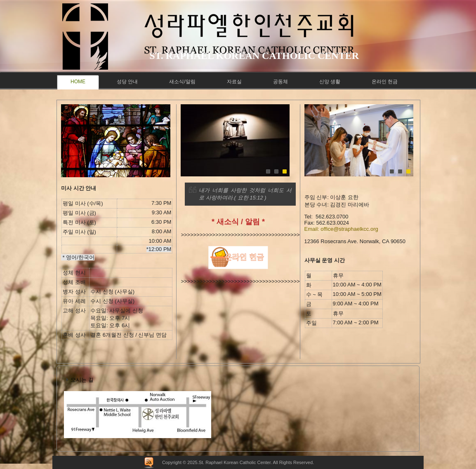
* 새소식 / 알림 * (238, 222)
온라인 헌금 (385, 82)
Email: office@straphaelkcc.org (341, 229)
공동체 (280, 82)
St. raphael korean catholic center (254, 56)
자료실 (234, 82)
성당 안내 (127, 82)
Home (78, 82)
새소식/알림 (182, 82)
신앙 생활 (330, 82)
